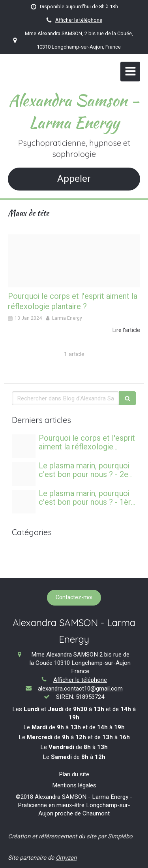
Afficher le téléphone (79, 20)
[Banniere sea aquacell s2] (24, 474)
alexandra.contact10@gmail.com (80, 689)
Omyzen (66, 858)
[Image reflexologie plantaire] (74, 261)
